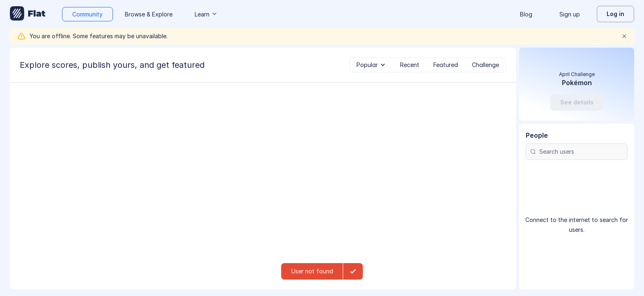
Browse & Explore (149, 14)
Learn (206, 14)
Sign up (570, 14)
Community (87, 14)
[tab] (371, 65)
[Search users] (577, 194)
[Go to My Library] (28, 14)
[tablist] (428, 65)
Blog (526, 14)
